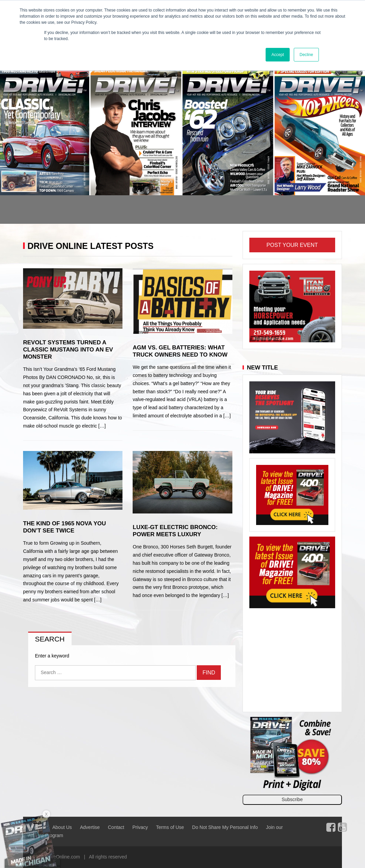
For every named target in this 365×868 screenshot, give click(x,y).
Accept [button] (278, 55)
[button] (27, 145)
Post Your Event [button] (292, 245)
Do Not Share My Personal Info (225, 827)
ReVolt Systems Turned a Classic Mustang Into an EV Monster (68, 350)
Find (209, 673)
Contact (116, 827)
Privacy (140, 827)
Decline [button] (306, 55)
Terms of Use (170, 827)
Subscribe (292, 799)
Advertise (90, 827)
